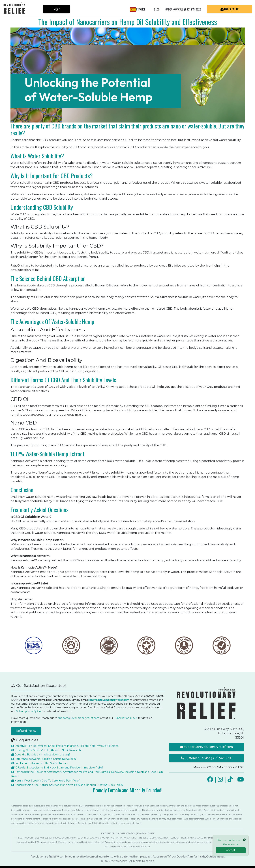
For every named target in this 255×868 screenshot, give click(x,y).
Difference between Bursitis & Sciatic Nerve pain (43, 759)
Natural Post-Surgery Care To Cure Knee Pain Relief (45, 781)
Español (138, 9)
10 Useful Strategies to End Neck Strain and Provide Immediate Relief (57, 768)
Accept (231, 850)
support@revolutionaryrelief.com (79, 718)
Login (57, 9)
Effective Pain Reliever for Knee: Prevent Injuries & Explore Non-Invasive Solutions (65, 746)
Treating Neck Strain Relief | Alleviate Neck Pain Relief (47, 750)
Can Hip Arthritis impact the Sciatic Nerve (39, 763)
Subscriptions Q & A (28, 711)
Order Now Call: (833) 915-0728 (183, 9)
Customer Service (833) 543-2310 (207, 758)
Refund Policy (26, 731)
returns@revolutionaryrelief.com (109, 700)
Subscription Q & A (126, 718)
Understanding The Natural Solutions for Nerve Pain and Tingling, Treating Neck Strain (67, 785)
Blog (157, 9)
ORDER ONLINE (230, 9)
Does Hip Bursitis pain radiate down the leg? (41, 755)
